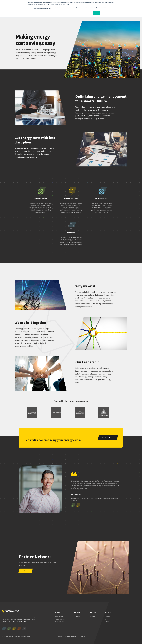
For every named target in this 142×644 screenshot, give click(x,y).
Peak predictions (59, 617)
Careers (107, 619)
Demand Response (60, 619)
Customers (77, 617)
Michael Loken (76, 494)
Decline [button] (104, 13)
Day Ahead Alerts (59, 622)
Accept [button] (96, 13)
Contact (107, 622)
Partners (93, 617)
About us (107, 617)
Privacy (60, 637)
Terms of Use (12, 621)
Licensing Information (71, 637)
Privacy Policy (22, 621)
